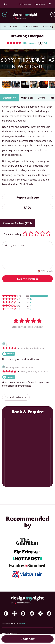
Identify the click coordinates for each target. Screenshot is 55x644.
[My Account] (51, 4)
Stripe (23, 623)
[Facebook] (6, 613)
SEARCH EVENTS (30, 26)
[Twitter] (40, 613)
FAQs (27, 207)
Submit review (28, 279)
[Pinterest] (23, 613)
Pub (45, 43)
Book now (28, 639)
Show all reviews (16, 397)
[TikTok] (49, 613)
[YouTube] (32, 613)
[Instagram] (15, 613)
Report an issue (28, 197)
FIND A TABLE (11, 26)
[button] (21, 43)
